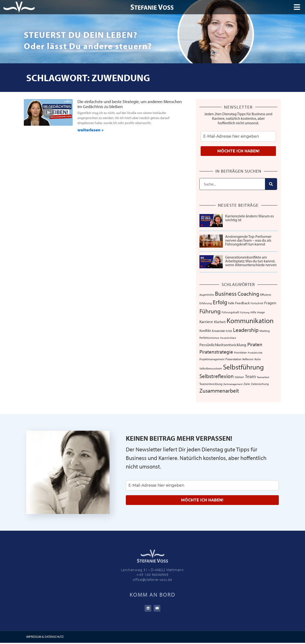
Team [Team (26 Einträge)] (250, 376)
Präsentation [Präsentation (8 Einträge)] (233, 359)
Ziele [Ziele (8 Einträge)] (247, 384)
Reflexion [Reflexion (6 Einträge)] (248, 359)
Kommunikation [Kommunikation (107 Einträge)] (250, 320)
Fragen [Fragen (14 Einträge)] (270, 303)
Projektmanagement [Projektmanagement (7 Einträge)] (212, 359)
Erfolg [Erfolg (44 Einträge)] (220, 302)
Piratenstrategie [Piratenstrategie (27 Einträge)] (216, 352)
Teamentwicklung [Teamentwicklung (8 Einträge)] (211, 384)
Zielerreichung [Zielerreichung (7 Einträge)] (260, 384)
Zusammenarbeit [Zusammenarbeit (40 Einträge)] (219, 391)
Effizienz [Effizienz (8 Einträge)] (266, 295)
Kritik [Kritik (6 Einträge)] (229, 331)
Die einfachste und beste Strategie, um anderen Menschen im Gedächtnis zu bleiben (130, 104)
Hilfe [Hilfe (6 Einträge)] (253, 312)
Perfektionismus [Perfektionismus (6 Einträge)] (209, 338)
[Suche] (271, 184)
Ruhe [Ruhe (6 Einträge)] (258, 359)
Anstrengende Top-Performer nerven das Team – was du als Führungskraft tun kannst (248, 240)
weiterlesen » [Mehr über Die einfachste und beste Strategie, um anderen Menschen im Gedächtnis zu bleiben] (90, 130)
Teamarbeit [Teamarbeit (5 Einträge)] (263, 377)
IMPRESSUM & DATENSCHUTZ (45, 638)
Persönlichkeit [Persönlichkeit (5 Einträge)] (228, 338)
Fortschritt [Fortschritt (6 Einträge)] (257, 303)
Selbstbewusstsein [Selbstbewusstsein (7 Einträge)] (211, 368)
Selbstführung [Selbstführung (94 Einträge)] (243, 367)
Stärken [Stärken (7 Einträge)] (239, 377)
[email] (238, 136)
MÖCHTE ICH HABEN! (238, 151)
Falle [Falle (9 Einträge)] (231, 303)
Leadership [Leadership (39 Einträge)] (246, 330)
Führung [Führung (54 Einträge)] (210, 311)
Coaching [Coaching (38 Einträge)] (248, 294)
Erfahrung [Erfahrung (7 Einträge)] (206, 303)
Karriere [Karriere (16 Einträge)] (206, 321)
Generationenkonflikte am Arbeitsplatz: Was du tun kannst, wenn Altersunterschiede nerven (251, 261)
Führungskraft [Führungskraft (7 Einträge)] (230, 312)
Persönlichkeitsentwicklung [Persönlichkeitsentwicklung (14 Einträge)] (223, 345)
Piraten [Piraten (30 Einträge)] (255, 344)
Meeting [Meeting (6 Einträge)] (265, 331)
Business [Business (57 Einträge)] (226, 293)
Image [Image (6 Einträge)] (261, 312)
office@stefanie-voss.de (152, 579)
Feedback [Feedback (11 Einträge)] (242, 303)
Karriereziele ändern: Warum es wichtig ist (249, 218)
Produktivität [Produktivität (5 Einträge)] (255, 353)
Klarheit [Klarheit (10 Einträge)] (220, 322)
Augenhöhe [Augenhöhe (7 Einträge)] (207, 295)
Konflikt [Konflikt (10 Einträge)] (205, 331)
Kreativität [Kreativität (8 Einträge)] (218, 331)
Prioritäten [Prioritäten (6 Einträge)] (240, 352)
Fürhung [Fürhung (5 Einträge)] (245, 312)
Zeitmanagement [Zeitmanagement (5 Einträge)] (233, 384)
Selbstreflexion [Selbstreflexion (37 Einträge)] (217, 376)
